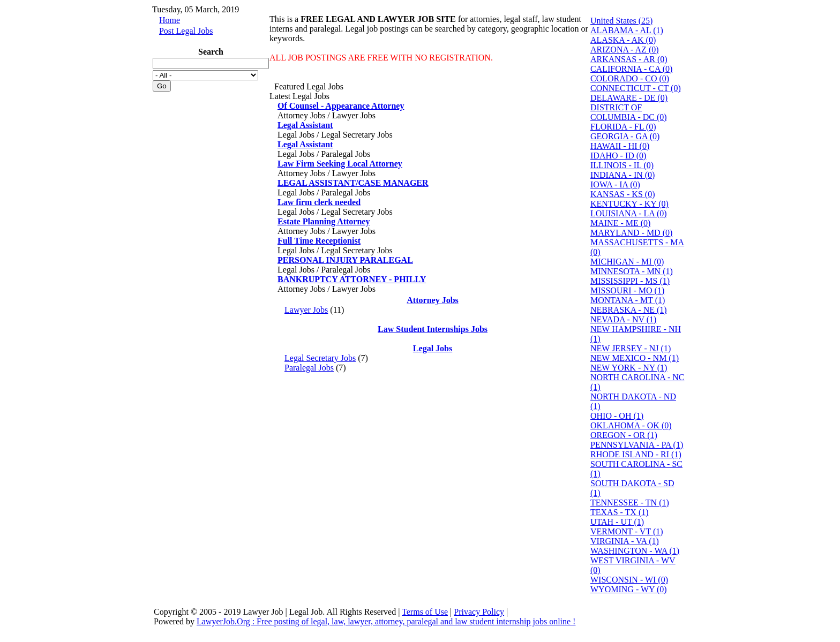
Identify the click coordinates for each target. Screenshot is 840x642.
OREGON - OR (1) (624, 435)
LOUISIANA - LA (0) (629, 213)
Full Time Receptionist (319, 241)
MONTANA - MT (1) (628, 300)
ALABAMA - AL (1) (627, 30)
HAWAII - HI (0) (620, 146)
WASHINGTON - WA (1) (635, 551)
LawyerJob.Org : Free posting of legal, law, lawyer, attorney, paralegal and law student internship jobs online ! (386, 621)
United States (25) (621, 21)
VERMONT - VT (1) (627, 531)
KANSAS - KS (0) (622, 194)
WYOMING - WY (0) (629, 589)
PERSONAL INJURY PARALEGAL (345, 260)
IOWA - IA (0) (615, 184)
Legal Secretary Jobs (320, 358)
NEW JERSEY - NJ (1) (631, 348)
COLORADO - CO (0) (630, 78)
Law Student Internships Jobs (433, 329)
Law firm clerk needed (319, 202)
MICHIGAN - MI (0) (627, 262)
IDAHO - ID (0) (618, 156)
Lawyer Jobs (306, 310)
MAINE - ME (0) (620, 223)
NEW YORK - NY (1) (629, 368)
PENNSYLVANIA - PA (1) (637, 445)
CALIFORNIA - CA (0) (631, 69)
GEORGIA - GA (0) (625, 136)
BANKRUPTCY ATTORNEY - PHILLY (352, 279)
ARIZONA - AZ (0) (625, 50)
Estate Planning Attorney (324, 221)
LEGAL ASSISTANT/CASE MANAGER (353, 183)
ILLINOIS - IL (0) (622, 165)
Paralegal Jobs (309, 368)
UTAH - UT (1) (617, 522)
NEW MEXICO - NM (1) (635, 358)
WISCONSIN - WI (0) (629, 580)
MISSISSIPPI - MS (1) (630, 281)
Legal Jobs (433, 348)
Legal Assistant (305, 125)
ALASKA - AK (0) (623, 40)
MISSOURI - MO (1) (627, 290)
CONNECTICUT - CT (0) (636, 88)
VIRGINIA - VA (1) (625, 541)
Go (162, 86)
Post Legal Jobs (186, 31)
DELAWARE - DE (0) (629, 98)
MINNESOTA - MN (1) (632, 271)
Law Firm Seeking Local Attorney (340, 164)
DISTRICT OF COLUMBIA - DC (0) (629, 112)
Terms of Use (425, 612)
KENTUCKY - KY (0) (629, 204)
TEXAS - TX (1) (620, 512)
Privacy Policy (479, 612)
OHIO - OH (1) (617, 416)
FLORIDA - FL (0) (623, 127)
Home (170, 20)
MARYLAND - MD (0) (631, 233)
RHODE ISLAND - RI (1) (636, 454)
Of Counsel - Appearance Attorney (341, 106)
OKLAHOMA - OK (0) (631, 425)
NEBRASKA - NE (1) (629, 310)
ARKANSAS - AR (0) (629, 59)
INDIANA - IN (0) (622, 175)
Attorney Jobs (432, 300)
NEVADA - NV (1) (623, 319)
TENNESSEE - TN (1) (630, 503)
